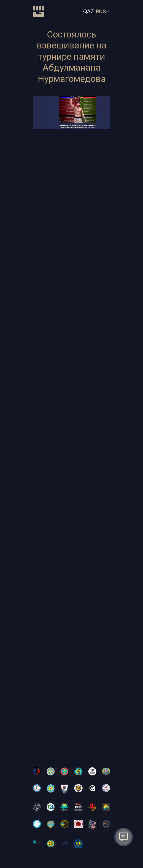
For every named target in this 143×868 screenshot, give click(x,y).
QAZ (88, 11)
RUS (101, 11)
